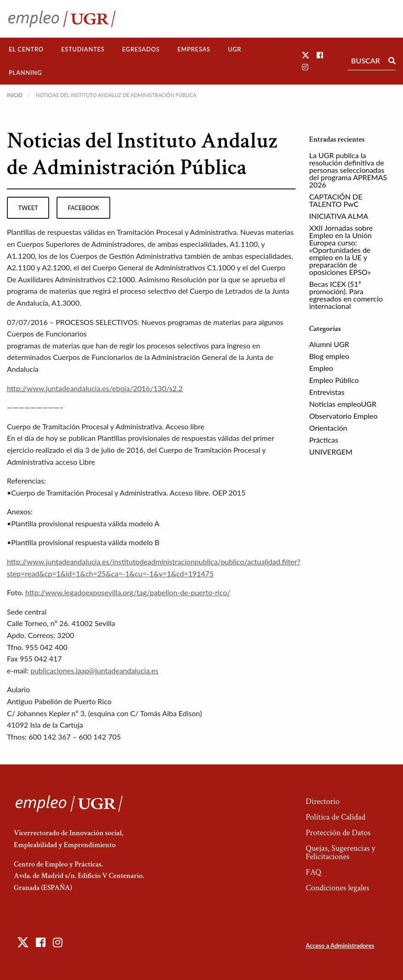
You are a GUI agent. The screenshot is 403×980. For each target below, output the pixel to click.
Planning (25, 73)
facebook (84, 208)
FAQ (313, 872)
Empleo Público (334, 380)
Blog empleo (329, 356)
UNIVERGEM (331, 452)
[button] (306, 55)
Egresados (141, 49)
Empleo (321, 368)
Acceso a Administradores (340, 946)
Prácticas (324, 440)
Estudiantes (83, 49)
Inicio (15, 95)
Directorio (323, 801)
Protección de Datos (338, 833)
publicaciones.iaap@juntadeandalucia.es (94, 670)
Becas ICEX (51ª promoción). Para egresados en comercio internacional (346, 295)
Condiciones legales (337, 888)
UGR (235, 49)
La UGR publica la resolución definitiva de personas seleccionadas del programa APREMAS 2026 (348, 170)
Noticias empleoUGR (343, 404)
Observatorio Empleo (343, 416)
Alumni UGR (329, 344)
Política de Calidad (335, 817)
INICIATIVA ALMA (339, 216)
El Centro (26, 49)
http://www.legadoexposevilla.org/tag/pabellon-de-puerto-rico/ (128, 592)
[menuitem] (26, 49)
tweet (28, 208)
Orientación (328, 428)
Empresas (194, 49)
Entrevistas (327, 392)
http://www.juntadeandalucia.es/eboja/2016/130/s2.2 (95, 388)
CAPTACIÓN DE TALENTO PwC (336, 200)
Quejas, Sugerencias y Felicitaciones (340, 852)
